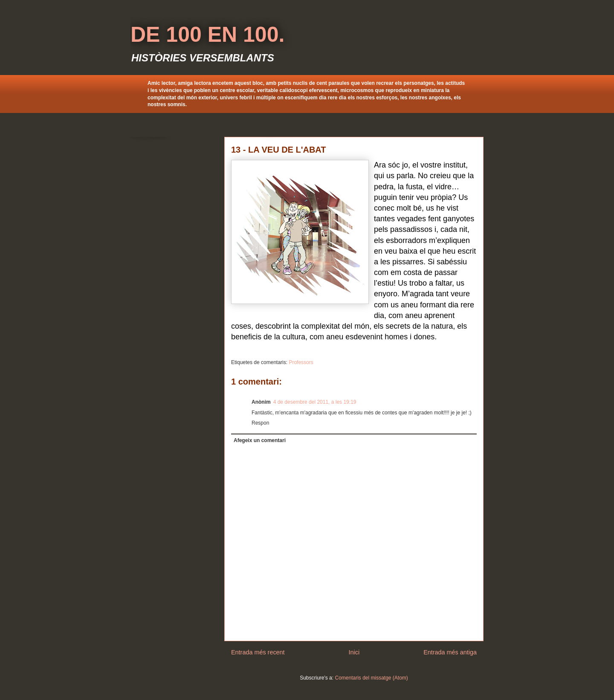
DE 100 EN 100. (207, 35)
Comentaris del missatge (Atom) (371, 678)
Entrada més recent (258, 652)
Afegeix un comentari (260, 440)
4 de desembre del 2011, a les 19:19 (315, 402)
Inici (354, 652)
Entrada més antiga (450, 652)
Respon (260, 423)
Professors (301, 362)
